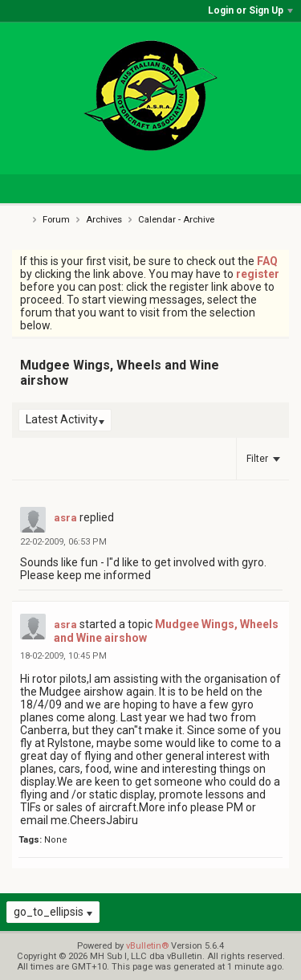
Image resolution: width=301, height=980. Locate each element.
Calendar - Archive (176, 220)
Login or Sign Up (250, 10)
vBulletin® (147, 946)
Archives (104, 220)
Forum (56, 220)
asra (65, 518)
